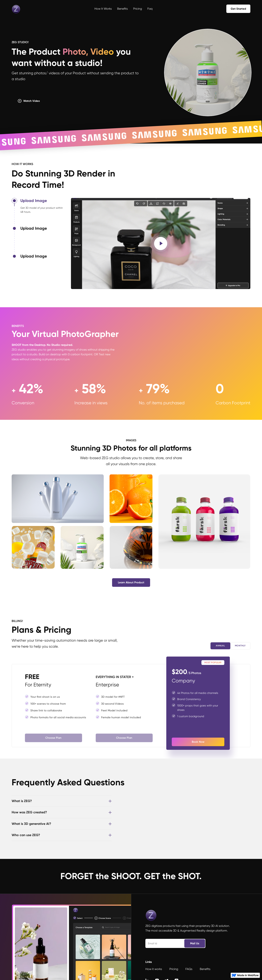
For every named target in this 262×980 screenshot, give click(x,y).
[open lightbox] (161, 243)
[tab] (41, 212)
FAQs (189, 969)
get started (238, 9)
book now (198, 742)
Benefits (122, 9)
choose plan (53, 738)
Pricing (138, 9)
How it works (103, 9)
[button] (62, 801)
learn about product (131, 582)
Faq (150, 9)
